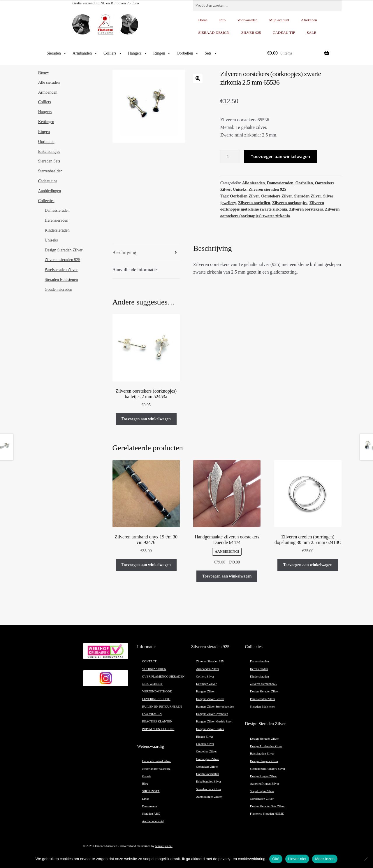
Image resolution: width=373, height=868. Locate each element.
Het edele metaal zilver (157, 761)
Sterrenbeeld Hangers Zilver (268, 769)
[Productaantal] (230, 157)
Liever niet (297, 859)
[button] (198, 78)
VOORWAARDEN (154, 669)
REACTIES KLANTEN (157, 721)
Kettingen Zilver (206, 684)
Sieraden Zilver (308, 196)
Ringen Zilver (205, 737)
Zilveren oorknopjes (290, 203)
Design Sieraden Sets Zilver (267, 806)
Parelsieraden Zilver (61, 270)
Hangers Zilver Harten (210, 729)
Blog (145, 784)
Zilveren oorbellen (254, 203)
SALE (312, 33)
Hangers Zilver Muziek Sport (214, 721)
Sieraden (57, 53)
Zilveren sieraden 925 (267, 189)
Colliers (113, 53)
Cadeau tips (48, 181)
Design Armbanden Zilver (266, 746)
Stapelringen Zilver (262, 791)
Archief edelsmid (153, 821)
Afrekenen (309, 20)
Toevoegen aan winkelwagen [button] (146, 419)
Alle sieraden (254, 183)
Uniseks (240, 189)
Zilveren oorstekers (306, 209)
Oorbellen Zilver (244, 196)
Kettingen (46, 122)
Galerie (147, 776)
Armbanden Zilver (208, 669)
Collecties (46, 201)
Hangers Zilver (205, 691)
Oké (276, 859)
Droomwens (150, 806)
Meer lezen (325, 859)
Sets (211, 53)
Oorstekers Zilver (277, 196)
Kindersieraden (57, 230)
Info (222, 20)
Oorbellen (188, 53)
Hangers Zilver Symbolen (212, 714)
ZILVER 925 (251, 33)
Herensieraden (56, 220)
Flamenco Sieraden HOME (267, 814)
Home (203, 20)
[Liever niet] (366, 859)
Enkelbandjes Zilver (209, 782)
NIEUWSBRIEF (153, 684)
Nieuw (44, 72)
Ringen (162, 53)
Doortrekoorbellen (208, 774)
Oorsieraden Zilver (262, 799)
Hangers (138, 53)
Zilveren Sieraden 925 (210, 661)
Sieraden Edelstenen (61, 280)
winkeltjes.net (164, 846)
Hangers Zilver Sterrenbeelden (215, 707)
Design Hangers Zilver (264, 761)
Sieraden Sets (49, 161)
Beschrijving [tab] (124, 252)
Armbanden (85, 53)
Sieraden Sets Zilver (209, 789)
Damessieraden (280, 183)
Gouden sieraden (58, 289)
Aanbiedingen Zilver (209, 797)
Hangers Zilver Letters (210, 699)
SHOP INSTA (151, 791)
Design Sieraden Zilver (64, 250)
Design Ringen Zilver (263, 776)
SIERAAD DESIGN (214, 33)
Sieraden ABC (151, 814)
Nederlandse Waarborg (156, 769)
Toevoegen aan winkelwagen (280, 156)
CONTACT (149, 661)
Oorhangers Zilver (207, 759)
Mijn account (279, 20)
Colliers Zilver (205, 677)
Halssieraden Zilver (262, 754)
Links (146, 799)
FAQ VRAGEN (152, 714)
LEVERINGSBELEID (156, 699)
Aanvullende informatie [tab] (135, 270)
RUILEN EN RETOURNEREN (162, 707)
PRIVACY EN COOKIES (158, 729)
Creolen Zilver (205, 744)
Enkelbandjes (49, 152)
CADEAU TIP (284, 33)
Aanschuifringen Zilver (265, 784)
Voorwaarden (247, 20)
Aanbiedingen (50, 191)
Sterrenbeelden (50, 171)
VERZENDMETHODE (157, 691)
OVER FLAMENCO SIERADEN (163, 677)
